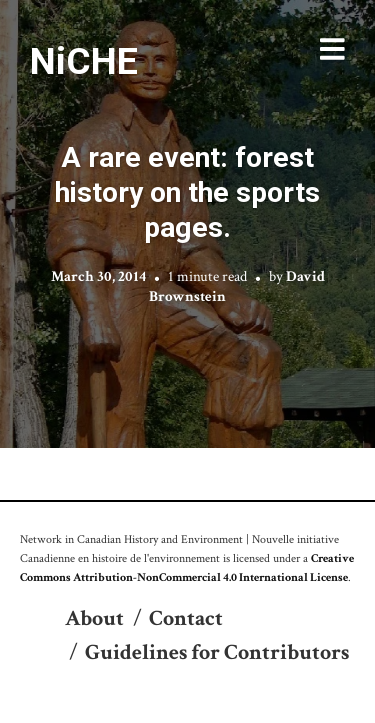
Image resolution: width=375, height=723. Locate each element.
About (94, 618)
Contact (186, 618)
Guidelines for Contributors (217, 652)
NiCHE (84, 61)
